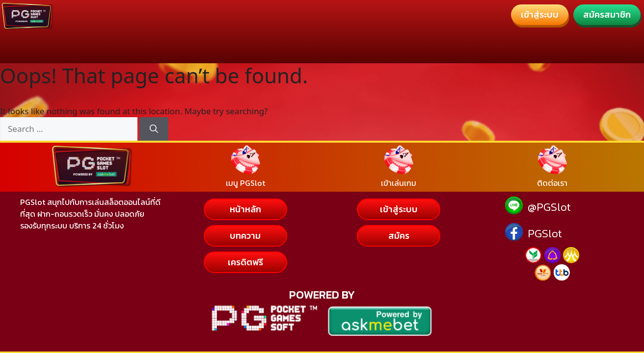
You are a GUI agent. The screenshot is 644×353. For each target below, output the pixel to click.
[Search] (154, 129)
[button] (540, 15)
